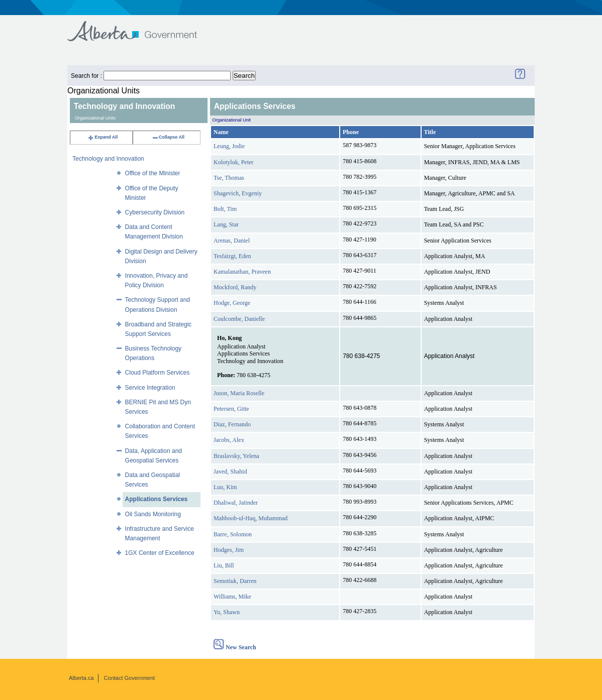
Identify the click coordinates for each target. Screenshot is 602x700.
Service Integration (150, 388)
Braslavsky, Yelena (236, 456)
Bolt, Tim (225, 209)
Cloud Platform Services (158, 373)
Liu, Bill (224, 565)
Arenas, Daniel (232, 241)
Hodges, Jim (229, 550)
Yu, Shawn (227, 612)
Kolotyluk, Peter (233, 162)
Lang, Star (226, 224)
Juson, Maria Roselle (239, 393)
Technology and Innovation (108, 159)
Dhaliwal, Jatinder (236, 503)
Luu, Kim (225, 487)
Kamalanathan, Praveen (242, 272)
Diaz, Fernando (232, 424)
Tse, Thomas (229, 178)
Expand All (103, 137)
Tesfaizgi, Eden (232, 256)
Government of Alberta (140, 26)
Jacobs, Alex (229, 440)
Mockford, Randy (235, 287)
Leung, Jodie (229, 146)
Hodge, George (232, 303)
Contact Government (130, 678)
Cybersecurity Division (155, 212)
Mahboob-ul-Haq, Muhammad (250, 518)
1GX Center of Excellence (160, 553)
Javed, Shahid (230, 472)
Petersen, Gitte (231, 409)
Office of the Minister (153, 173)
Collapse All (168, 137)
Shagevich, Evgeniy (238, 193)
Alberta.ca (81, 678)
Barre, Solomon (233, 534)
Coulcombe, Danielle (239, 319)
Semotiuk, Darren (235, 581)
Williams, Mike (232, 597)
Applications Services (157, 499)
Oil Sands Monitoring (153, 514)
